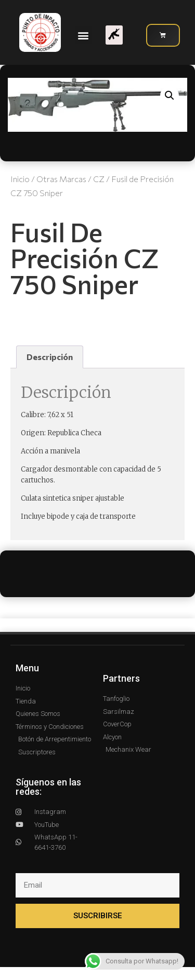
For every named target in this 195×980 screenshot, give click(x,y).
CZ (99, 179)
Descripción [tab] (50, 357)
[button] (83, 35)
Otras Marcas (61, 179)
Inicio (20, 179)
